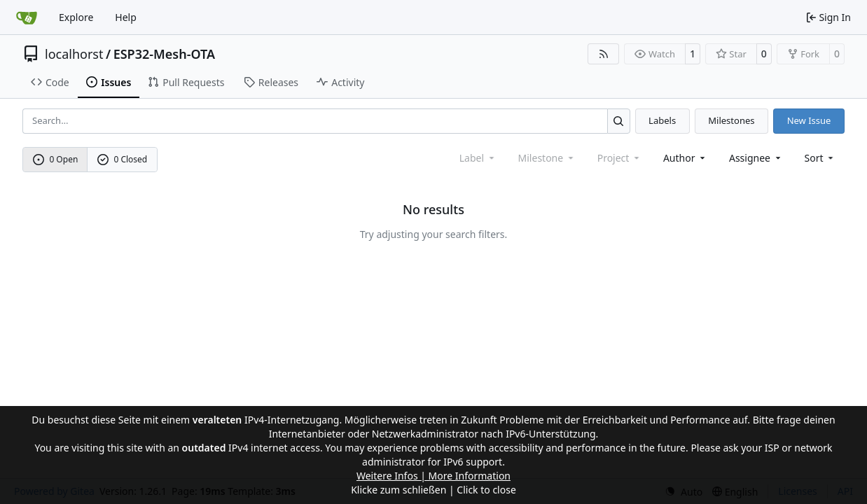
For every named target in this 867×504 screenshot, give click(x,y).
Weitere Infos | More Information (433, 476)
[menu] (820, 158)
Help (126, 17)
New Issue (809, 120)
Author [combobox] (685, 158)
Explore (76, 17)
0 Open (56, 159)
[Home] (27, 17)
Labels (662, 120)
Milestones (731, 120)
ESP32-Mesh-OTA (164, 54)
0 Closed (123, 159)
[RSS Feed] (604, 54)
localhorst (74, 54)
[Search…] (619, 121)
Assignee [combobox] (756, 158)
